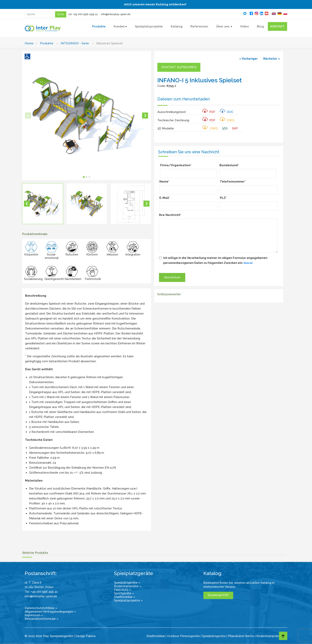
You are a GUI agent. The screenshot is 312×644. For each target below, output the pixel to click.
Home (29, 43)
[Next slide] (145, 116)
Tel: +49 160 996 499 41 (41, 592)
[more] (248, 263)
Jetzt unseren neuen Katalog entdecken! (155, 4)
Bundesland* (229, 165)
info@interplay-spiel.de (116, 14)
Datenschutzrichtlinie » (41, 608)
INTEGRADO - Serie (75, 43)
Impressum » (34, 615)
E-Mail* (165, 198)
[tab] (84, 177)
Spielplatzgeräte (214, 636)
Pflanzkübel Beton (241, 636)
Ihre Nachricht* (170, 215)
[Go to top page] (283, 636)
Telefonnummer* (233, 182)
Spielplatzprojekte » (128, 600)
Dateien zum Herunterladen (184, 99)
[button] (43, 204)
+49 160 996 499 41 (85, 14)
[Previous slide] (28, 116)
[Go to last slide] (27, 204)
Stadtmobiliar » (125, 597)
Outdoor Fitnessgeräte (184, 636)
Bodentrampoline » (128, 586)
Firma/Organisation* (176, 165)
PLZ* (223, 198)
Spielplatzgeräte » (127, 583)
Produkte (47, 43)
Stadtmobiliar (156, 636)
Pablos (91, 636)
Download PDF (218, 595)
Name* (164, 182)
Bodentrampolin (268, 636)
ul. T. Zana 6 (33, 583)
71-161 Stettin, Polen (39, 587)
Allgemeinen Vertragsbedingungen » (50, 612)
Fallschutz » (122, 590)
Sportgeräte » (124, 593)
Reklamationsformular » (41, 619)
